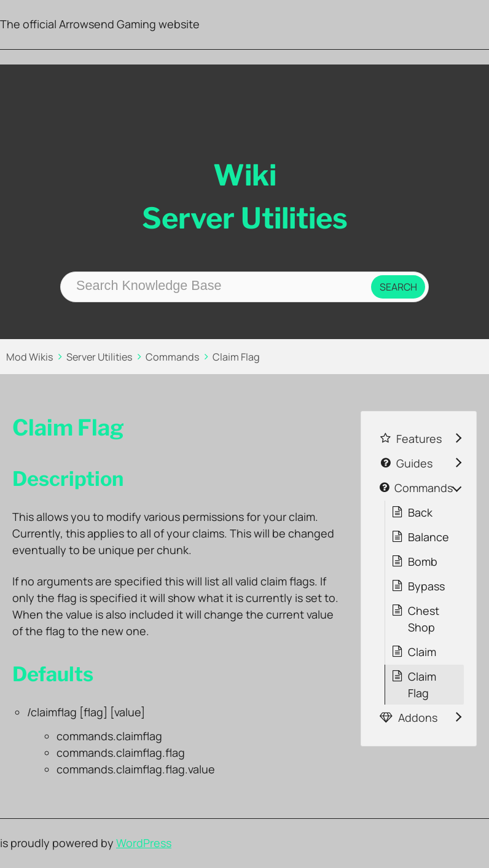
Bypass (426, 586)
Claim (422, 652)
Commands (173, 357)
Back (420, 512)
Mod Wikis (30, 357)
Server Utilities (100, 357)
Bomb (423, 561)
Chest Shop (424, 619)
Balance (428, 537)
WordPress (144, 843)
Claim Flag (236, 357)
